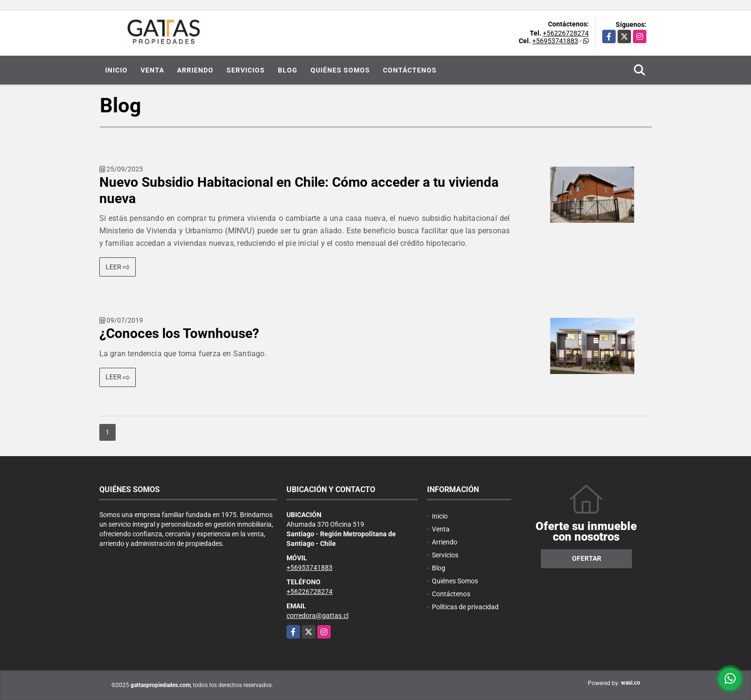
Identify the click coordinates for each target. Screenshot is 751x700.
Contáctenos (410, 70)
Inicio (116, 70)
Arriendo (195, 70)
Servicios (246, 70)
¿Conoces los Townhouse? (179, 333)
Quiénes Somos (340, 70)
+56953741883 (555, 41)
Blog (288, 70)
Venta (152, 70)
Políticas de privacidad (465, 607)
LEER (118, 267)
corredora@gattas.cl (317, 616)
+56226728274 (566, 33)
